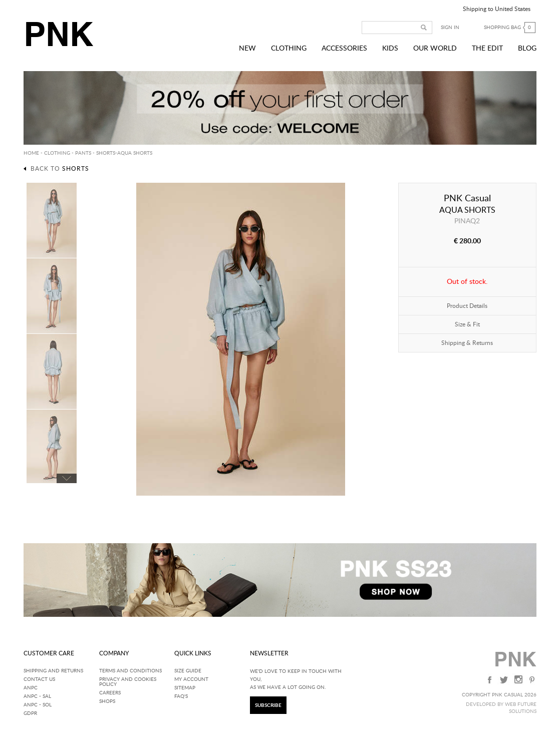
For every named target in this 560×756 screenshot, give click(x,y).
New (247, 49)
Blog (527, 49)
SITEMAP (185, 688)
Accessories (344, 49)
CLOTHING (57, 153)
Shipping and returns (53, 671)
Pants (83, 153)
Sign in (450, 28)
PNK (59, 34)
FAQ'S (181, 696)
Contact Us (39, 679)
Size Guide (188, 671)
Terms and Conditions (130, 671)
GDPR (30, 713)
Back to (60, 169)
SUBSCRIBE (268, 705)
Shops (107, 701)
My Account (191, 679)
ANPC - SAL (37, 696)
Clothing (289, 49)
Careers (110, 693)
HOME (31, 153)
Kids (390, 49)
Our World (435, 49)
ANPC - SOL (38, 705)
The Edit (487, 49)
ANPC (31, 688)
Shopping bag (510, 28)
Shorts (106, 153)
